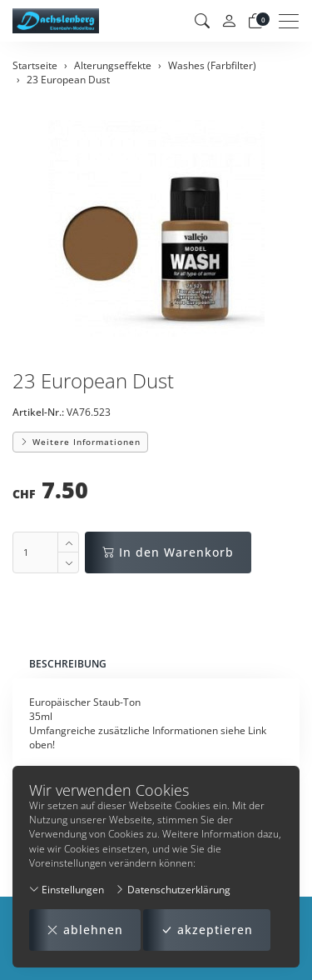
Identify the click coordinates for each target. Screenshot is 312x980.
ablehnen (85, 930)
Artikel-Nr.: (38, 412)
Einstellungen (67, 890)
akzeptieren (207, 930)
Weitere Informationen (80, 442)
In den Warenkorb (168, 552)
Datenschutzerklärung (173, 890)
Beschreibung (68, 664)
